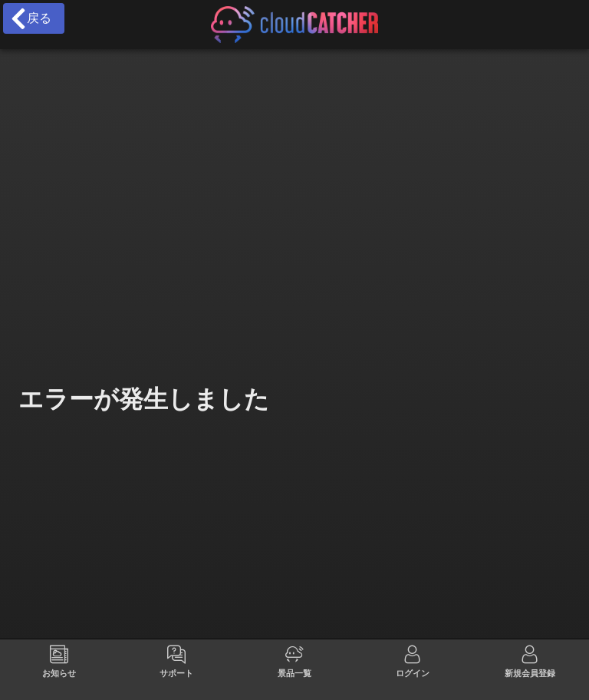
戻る (30, 18)
